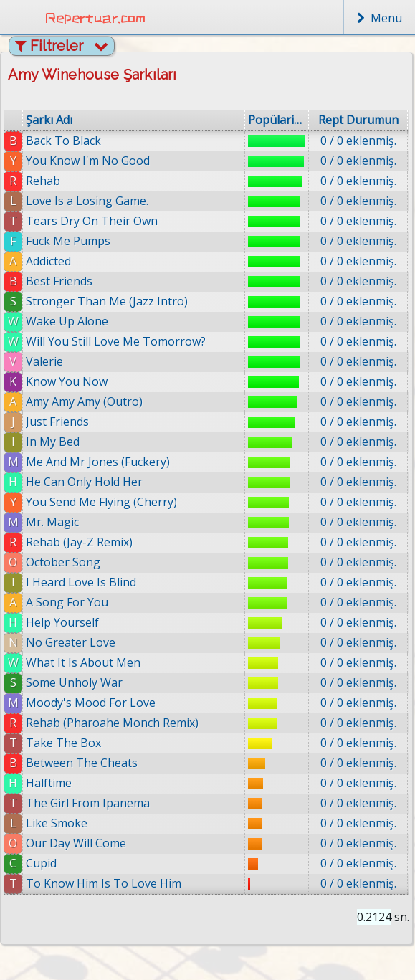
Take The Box (63, 743)
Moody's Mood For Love (91, 703)
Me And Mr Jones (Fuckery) (98, 462)
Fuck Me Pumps (68, 241)
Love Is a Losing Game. (87, 201)
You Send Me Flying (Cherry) (101, 502)
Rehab (43, 181)
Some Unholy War (74, 682)
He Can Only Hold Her (84, 482)
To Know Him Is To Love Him (104, 883)
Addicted (48, 261)
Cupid (42, 863)
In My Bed (53, 442)
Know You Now (67, 381)
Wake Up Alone (67, 321)
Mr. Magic (52, 522)
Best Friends (59, 281)
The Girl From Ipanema (88, 803)
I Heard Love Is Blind (81, 582)
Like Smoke (57, 823)
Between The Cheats (82, 763)
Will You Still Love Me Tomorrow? (116, 341)
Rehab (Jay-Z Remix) (79, 542)
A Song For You (67, 602)
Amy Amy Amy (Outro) (84, 401)
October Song (63, 562)
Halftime (49, 783)
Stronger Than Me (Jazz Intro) (107, 301)
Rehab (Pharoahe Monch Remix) (112, 723)
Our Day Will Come (76, 843)
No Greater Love (71, 642)
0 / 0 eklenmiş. (358, 141)
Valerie (44, 361)
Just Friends (57, 422)
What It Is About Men (83, 662)
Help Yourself (62, 622)
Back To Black (63, 141)
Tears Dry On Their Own (92, 221)
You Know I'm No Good (88, 161)
